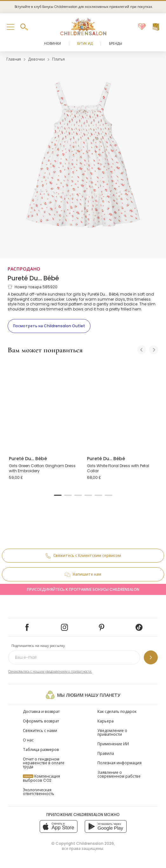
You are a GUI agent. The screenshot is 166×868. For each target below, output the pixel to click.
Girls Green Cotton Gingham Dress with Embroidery (42, 468)
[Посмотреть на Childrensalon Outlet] (49, 326)
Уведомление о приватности (112, 732)
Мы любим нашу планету (83, 695)
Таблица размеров (41, 750)
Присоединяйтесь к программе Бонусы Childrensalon (83, 589)
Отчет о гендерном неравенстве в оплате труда (44, 763)
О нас (28, 740)
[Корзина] (156, 27)
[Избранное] (142, 27)
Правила (106, 753)
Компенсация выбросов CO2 (41, 778)
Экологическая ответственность (39, 792)
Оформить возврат (41, 721)
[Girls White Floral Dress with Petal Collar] (122, 405)
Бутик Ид (85, 44)
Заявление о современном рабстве (119, 774)
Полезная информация (120, 763)
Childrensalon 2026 (95, 843)
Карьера (106, 721)
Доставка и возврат (41, 711)
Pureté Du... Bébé (33, 278)
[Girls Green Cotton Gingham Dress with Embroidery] (44, 405)
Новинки (53, 44)
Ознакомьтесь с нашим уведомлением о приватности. (50, 672)
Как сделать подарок (117, 711)
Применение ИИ (113, 744)
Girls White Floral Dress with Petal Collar (118, 468)
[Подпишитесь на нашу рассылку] (151, 657)
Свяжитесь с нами (40, 731)
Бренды (116, 44)
